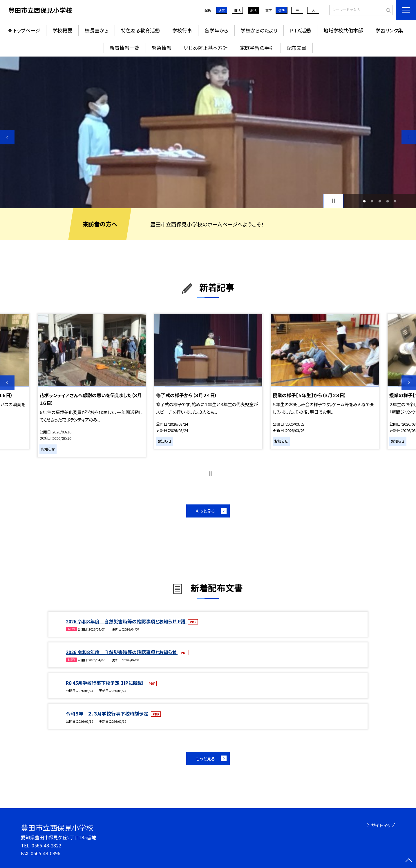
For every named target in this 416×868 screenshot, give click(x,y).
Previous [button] (7, 137)
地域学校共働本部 (343, 30)
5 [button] (395, 201)
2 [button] (372, 201)
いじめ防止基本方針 (206, 48)
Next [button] (409, 137)
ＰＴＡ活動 (300, 30)
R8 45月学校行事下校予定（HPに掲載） (106, 683)
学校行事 (182, 30)
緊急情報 (162, 48)
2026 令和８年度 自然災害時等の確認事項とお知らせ (122, 652)
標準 (281, 10)
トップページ (27, 30)
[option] (208, 132)
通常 (222, 10)
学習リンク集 (389, 30)
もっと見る (205, 511)
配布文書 (296, 48)
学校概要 (62, 30)
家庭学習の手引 (257, 48)
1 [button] (364, 201)
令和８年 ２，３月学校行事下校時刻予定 (108, 713)
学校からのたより (259, 30)
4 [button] (387, 201)
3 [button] (380, 201)
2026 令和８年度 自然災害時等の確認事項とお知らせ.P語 (126, 621)
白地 (237, 10)
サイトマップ (383, 825)
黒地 (253, 10)
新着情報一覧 (124, 48)
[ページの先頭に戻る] (409, 861)
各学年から (216, 30)
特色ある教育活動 (140, 30)
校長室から (97, 30)
